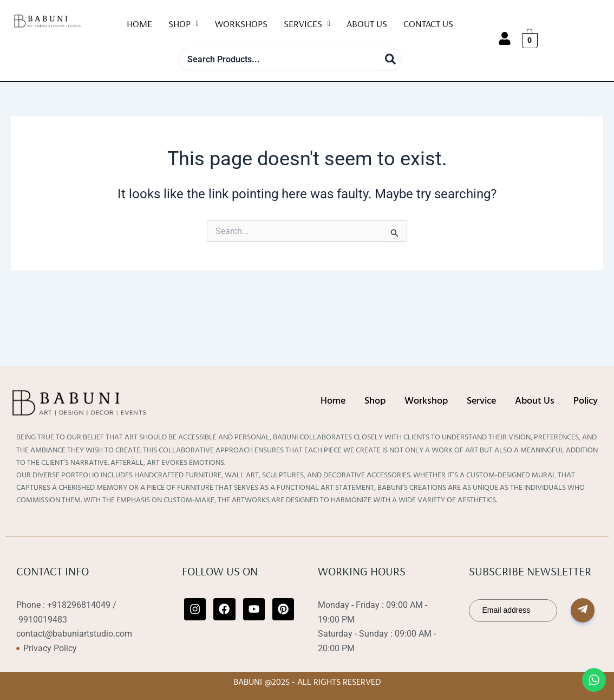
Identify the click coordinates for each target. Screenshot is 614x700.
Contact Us (428, 24)
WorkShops (241, 24)
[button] (184, 24)
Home (139, 24)
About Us (367, 24)
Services (307, 24)
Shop (184, 24)
